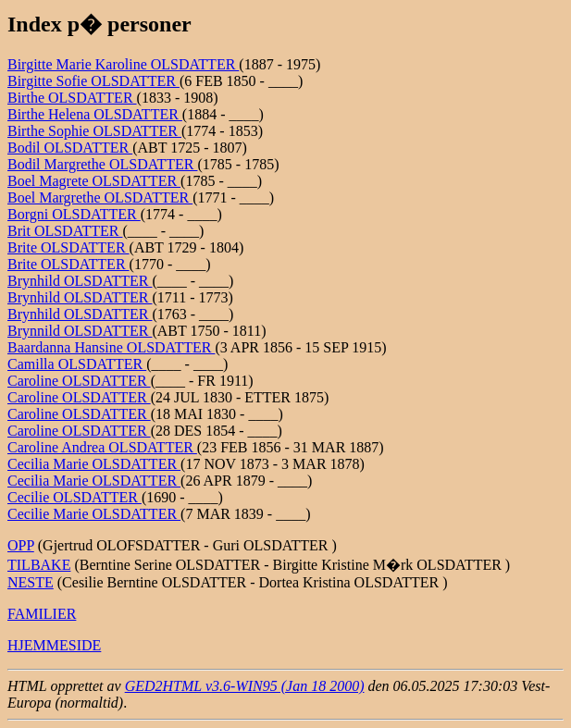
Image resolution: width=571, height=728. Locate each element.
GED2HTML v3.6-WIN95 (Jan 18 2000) (245, 686)
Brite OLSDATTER (68, 247)
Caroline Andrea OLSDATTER (102, 447)
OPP (21, 545)
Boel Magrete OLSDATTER (94, 181)
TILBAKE (39, 565)
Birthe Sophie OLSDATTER (94, 131)
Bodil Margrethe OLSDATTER (102, 164)
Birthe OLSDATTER (72, 98)
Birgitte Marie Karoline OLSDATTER (123, 64)
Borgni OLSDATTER (74, 214)
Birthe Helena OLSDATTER (95, 114)
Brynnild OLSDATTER (80, 331)
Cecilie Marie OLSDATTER (94, 514)
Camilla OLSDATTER (77, 364)
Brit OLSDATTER (65, 231)
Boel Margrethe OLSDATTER (100, 197)
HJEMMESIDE (54, 645)
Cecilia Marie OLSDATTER (94, 464)
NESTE (31, 582)
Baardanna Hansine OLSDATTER (111, 347)
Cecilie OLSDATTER (74, 497)
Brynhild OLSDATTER (80, 281)
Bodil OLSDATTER (70, 148)
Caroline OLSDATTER (79, 381)
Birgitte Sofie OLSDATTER (93, 81)
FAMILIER (42, 614)
